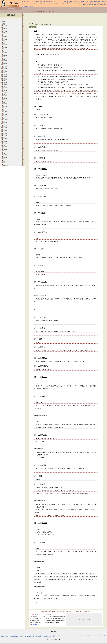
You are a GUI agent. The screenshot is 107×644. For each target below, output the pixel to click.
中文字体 (95, 3)
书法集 (28, 1)
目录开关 (33, 27)
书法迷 (24, 1)
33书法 (83, 1)
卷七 (4, 105)
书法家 (37, 1)
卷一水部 (5, 26)
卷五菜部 (5, 74)
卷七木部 (5, 106)
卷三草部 (5, 50)
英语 (70, 3)
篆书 (68, 1)
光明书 (75, 1)
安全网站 (101, 5)
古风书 (57, 1)
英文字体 (100, 3)
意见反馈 (96, 5)
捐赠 (105, 5)
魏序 (4, 22)
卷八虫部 (5, 122)
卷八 (4, 121)
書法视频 (104, 1)
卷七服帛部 (6, 120)
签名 (76, 3)
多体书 (96, 1)
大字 (30, 3)
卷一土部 (5, 31)
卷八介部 (5, 144)
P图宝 (84, 5)
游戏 (54, 3)
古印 (65, 1)
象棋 (50, 3)
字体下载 (85, 3)
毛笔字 (87, 1)
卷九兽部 (5, 157)
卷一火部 (5, 29)
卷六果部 (5, 88)
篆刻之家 (34, 3)
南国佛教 (35, 625)
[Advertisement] (56, 18)
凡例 (4, 23)
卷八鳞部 (5, 130)
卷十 (4, 163)
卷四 (4, 54)
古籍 (44, 3)
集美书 (79, 1)
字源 (38, 3)
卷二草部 (5, 45)
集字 (23, 3)
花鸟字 (100, 1)
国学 (41, 3)
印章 (73, 3)
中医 (47, 3)
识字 (67, 3)
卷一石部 (5, 37)
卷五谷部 (5, 66)
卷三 (4, 49)
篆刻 (41, 1)
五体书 (53, 1)
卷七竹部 (5, 117)
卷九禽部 (5, 149)
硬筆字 (80, 3)
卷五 (4, 65)
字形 (27, 3)
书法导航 (32, 1)
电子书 (57, 3)
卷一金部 (5, 34)
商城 (61, 3)
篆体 (71, 1)
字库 (44, 1)
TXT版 (50, 25)
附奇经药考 (6, 165)
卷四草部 (5, 55)
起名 (64, 3)
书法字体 (48, 1)
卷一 (4, 25)
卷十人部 (5, 164)
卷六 (4, 86)
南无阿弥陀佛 (90, 5)
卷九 (4, 148)
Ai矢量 (105, 3)
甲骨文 (61, 1)
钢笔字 (91, 1)
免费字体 (90, 3)
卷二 (4, 43)
